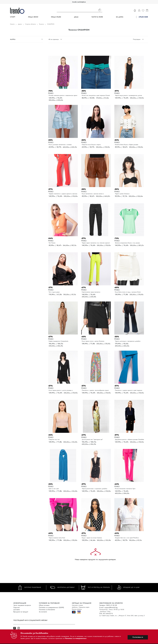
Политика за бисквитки (47, 610)
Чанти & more (97, 17)
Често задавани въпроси (22, 605)
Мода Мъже (56, 17)
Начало (12, 24)
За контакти (43, 612)
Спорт (13, 17)
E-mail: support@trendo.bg (108, 607)
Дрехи (20, 24)
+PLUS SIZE (143, 17)
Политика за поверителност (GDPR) (51, 607)
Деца (76, 17)
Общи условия (44, 605)
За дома (120, 17)
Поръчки (17, 607)
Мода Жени (33, 17)
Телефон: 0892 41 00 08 (108, 605)
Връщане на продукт (21, 612)
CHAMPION (51, 24)
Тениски (41, 24)
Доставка (17, 610)
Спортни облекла (30, 24)
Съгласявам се (138, 637)
